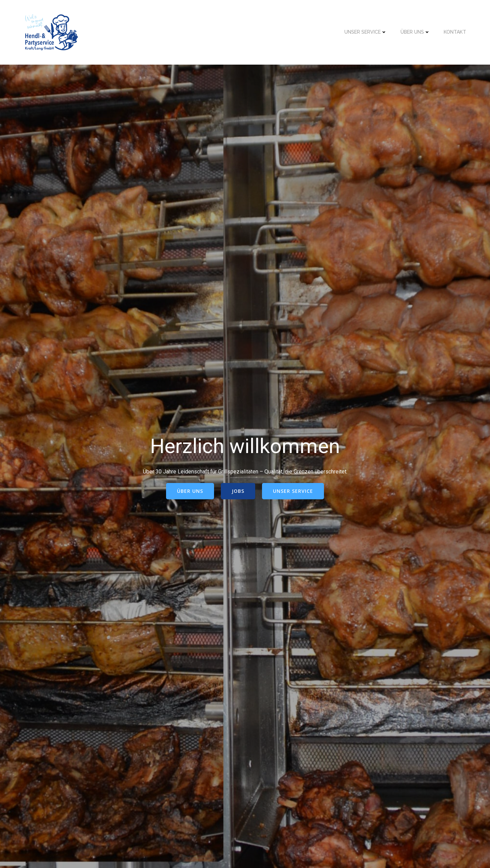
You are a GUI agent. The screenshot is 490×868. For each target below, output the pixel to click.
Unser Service (366, 32)
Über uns (415, 32)
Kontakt (455, 32)
